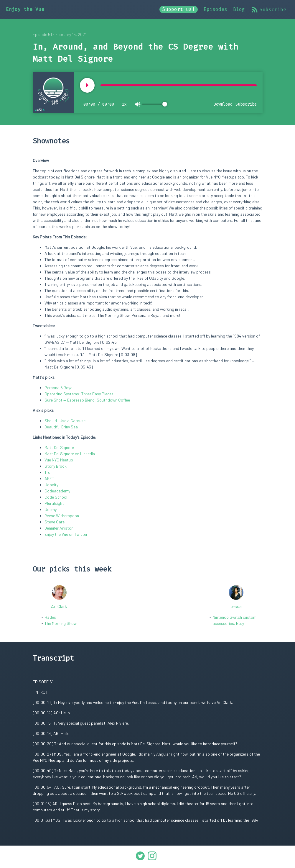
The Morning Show (61, 623)
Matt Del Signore (59, 447)
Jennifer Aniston (59, 528)
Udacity (51, 485)
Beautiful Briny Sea (61, 427)
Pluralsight (54, 503)
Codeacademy (57, 491)
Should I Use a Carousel (65, 421)
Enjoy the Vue (25, 9)
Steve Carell (55, 522)
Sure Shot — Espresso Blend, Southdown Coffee (87, 400)
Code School (56, 497)
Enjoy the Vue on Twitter (66, 534)
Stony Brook (56, 466)
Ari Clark (59, 606)
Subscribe (268, 10)
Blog (239, 9)
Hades (50, 617)
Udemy (51, 509)
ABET (49, 478)
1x (124, 104)
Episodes (215, 9)
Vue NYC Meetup (59, 460)
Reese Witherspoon (62, 516)
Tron (48, 472)
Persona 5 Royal (59, 388)
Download (223, 104)
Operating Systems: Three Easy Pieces (79, 394)
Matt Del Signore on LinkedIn (70, 454)
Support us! (179, 9)
